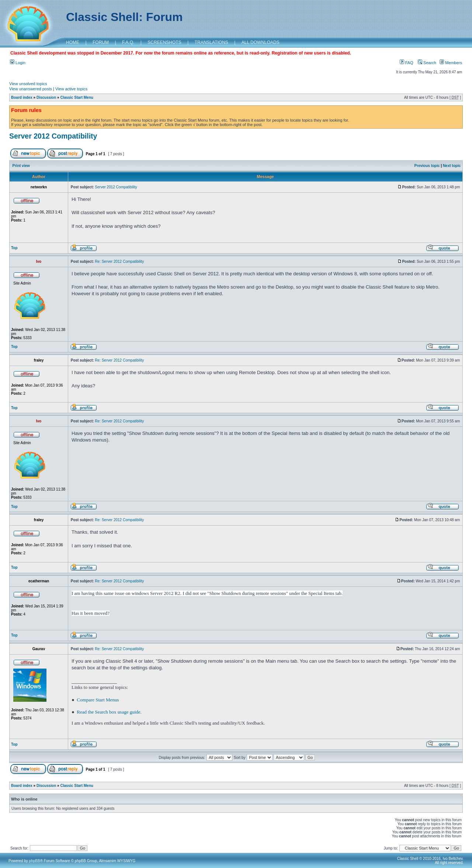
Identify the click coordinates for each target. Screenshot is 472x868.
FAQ (407, 63)
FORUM (101, 42)
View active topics (71, 89)
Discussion (46, 97)
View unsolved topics (28, 84)
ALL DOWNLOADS (261, 42)
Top (14, 248)
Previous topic (427, 166)
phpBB (35, 861)
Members (451, 63)
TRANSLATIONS (211, 42)
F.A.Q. (128, 42)
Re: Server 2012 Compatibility (119, 262)
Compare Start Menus (98, 700)
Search (427, 63)
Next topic (452, 166)
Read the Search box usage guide (108, 712)
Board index (22, 97)
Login (18, 63)
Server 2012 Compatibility (53, 136)
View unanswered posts (31, 89)
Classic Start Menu (77, 97)
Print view (21, 166)
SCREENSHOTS (164, 42)
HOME (73, 42)
